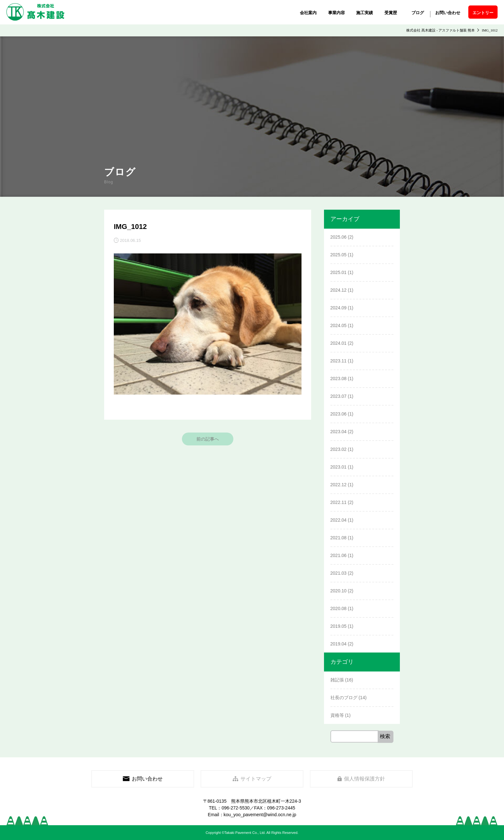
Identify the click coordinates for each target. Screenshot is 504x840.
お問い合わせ (448, 13)
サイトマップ (252, 779)
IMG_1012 (130, 227)
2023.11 (339, 361)
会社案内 (308, 13)
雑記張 (337, 680)
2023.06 (339, 414)
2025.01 (339, 272)
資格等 (337, 715)
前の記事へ (208, 439)
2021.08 (339, 538)
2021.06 (339, 555)
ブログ (418, 13)
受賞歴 (391, 13)
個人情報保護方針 (361, 779)
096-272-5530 (235, 808)
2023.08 (339, 379)
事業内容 (337, 13)
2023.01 (339, 467)
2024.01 (339, 343)
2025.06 (339, 237)
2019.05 (339, 626)
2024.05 (339, 325)
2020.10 (339, 591)
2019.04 (339, 644)
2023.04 (339, 432)
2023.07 (339, 396)
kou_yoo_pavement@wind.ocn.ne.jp (260, 815)
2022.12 (339, 485)
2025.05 (339, 255)
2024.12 (339, 290)
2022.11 (339, 502)
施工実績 (364, 13)
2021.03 (339, 573)
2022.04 (339, 520)
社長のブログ (344, 698)
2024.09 (339, 308)
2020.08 (339, 608)
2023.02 (339, 449)
